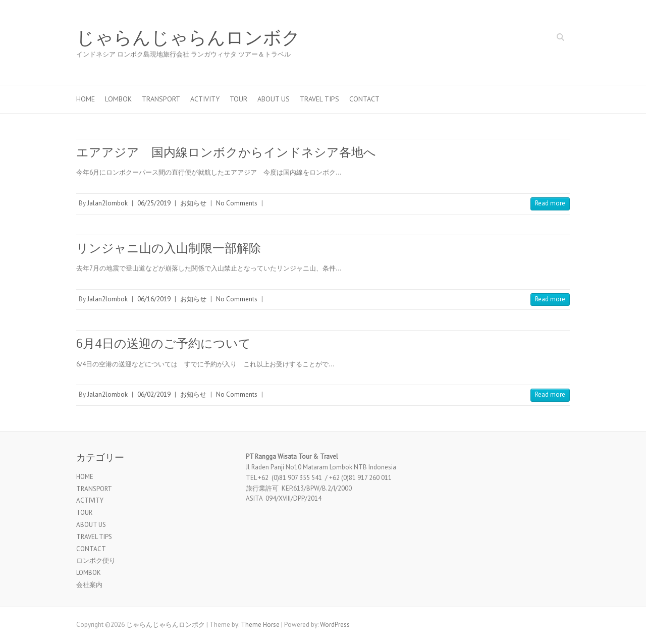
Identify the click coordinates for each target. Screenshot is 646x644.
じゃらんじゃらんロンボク (188, 38)
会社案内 (89, 585)
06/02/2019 (154, 394)
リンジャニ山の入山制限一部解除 (169, 248)
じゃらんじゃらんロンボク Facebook (531, 38)
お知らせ (193, 203)
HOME (86, 99)
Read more (550, 203)
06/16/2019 (154, 299)
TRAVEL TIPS (319, 99)
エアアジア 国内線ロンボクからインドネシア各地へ (226, 152)
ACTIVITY (205, 99)
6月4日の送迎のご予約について (164, 343)
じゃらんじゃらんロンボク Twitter (546, 38)
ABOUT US (274, 99)
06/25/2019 (154, 203)
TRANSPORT (161, 99)
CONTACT (364, 99)
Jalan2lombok (107, 203)
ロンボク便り (96, 560)
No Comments (237, 203)
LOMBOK (118, 99)
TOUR (238, 99)
